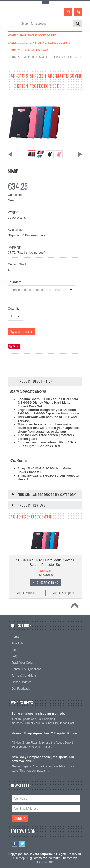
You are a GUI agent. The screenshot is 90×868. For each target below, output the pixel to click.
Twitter (22, 844)
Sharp (13, 171)
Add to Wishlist (27, 593)
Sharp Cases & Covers (51, 43)
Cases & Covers (20, 43)
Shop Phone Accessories (38, 35)
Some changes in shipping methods (38, 714)
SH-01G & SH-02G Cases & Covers (31, 50)
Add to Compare (63, 593)
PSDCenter (45, 862)
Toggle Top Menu (45, 3)
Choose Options (48, 583)
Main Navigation (12, 24)
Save (16, 346)
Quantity (14, 309)
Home (12, 35)
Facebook (15, 844)
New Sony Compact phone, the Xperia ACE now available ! (43, 759)
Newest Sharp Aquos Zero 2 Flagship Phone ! (44, 735)
